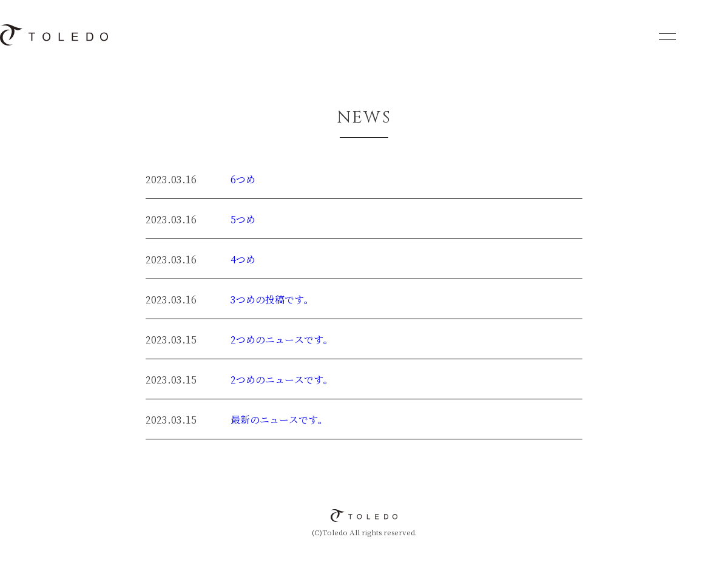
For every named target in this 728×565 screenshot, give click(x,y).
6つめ (243, 180)
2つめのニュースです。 (282, 340)
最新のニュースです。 (279, 420)
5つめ (243, 220)
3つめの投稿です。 (272, 300)
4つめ (243, 260)
